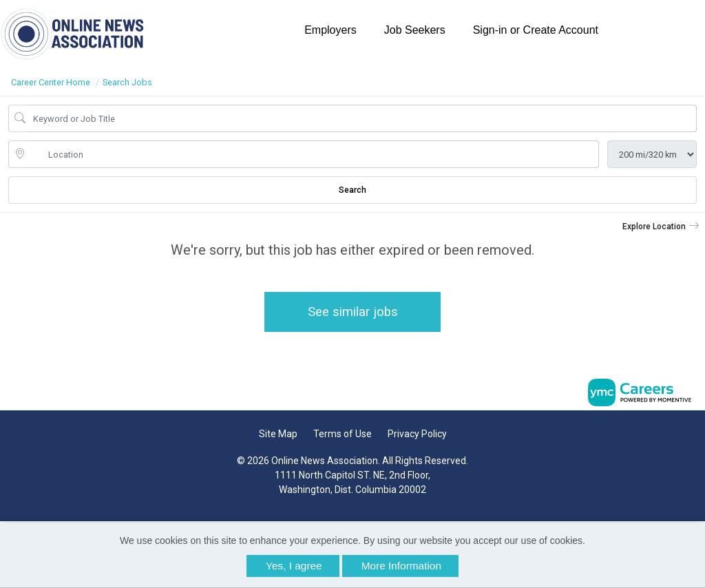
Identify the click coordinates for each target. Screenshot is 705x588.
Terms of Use (343, 434)
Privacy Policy (417, 434)
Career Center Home (51, 82)
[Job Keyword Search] (362, 118)
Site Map (278, 434)
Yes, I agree (294, 566)
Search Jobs (127, 82)
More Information (401, 566)
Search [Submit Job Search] (352, 190)
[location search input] (313, 154)
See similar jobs (353, 312)
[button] (661, 227)
